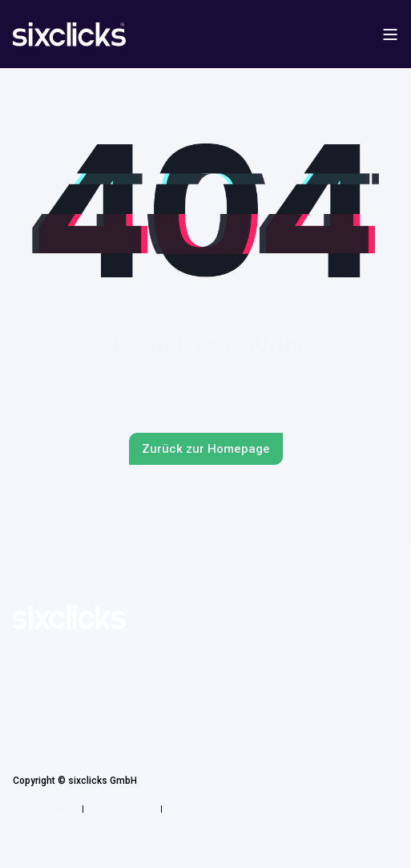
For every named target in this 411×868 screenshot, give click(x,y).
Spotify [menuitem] (223, 671)
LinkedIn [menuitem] (34, 671)
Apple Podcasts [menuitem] (50, 706)
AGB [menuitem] (186, 809)
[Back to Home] (69, 36)
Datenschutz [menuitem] (42, 809)
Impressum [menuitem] (123, 809)
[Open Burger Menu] (390, 34)
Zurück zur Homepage (206, 449)
